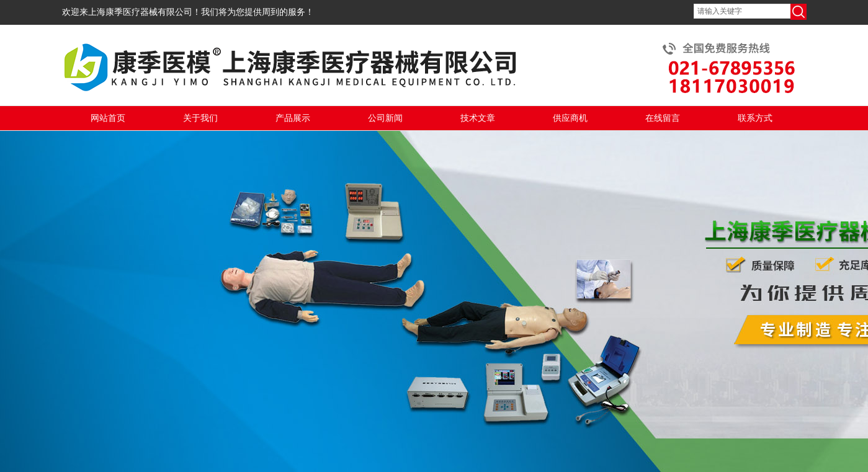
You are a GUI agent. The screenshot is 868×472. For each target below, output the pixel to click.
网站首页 (108, 118)
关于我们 (200, 118)
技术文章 (478, 118)
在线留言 (663, 118)
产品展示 (293, 118)
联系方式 (755, 118)
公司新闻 (385, 118)
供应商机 (570, 118)
